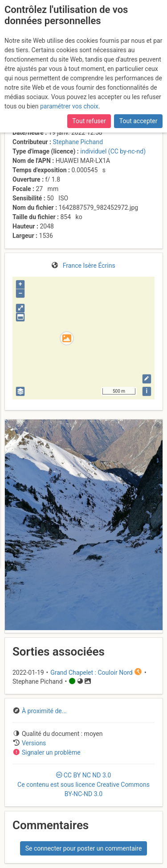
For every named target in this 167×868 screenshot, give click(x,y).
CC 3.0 (83, 785)
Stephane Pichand (78, 142)
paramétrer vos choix (69, 106)
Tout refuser (89, 121)
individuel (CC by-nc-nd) (113, 151)
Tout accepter (138, 121)
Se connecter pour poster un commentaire (84, 848)
